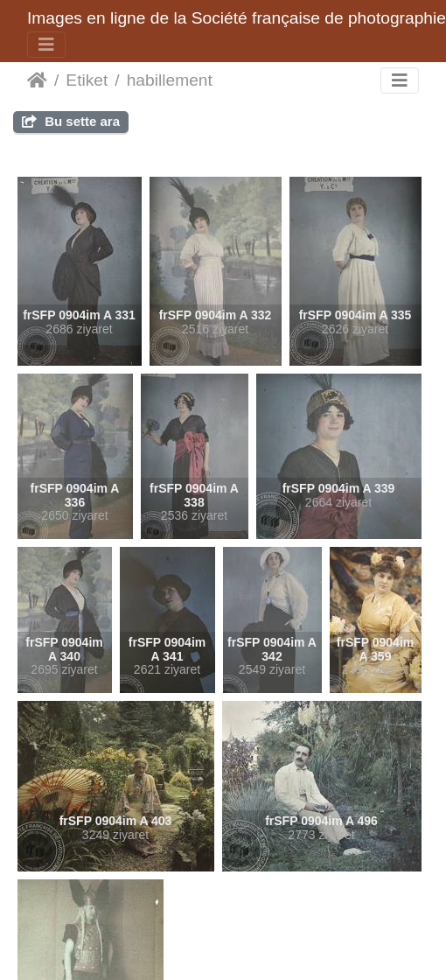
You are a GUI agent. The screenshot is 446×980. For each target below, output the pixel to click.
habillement (170, 80)
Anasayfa (37, 80)
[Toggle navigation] (46, 45)
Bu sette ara (71, 121)
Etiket (87, 80)
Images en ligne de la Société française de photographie (237, 18)
